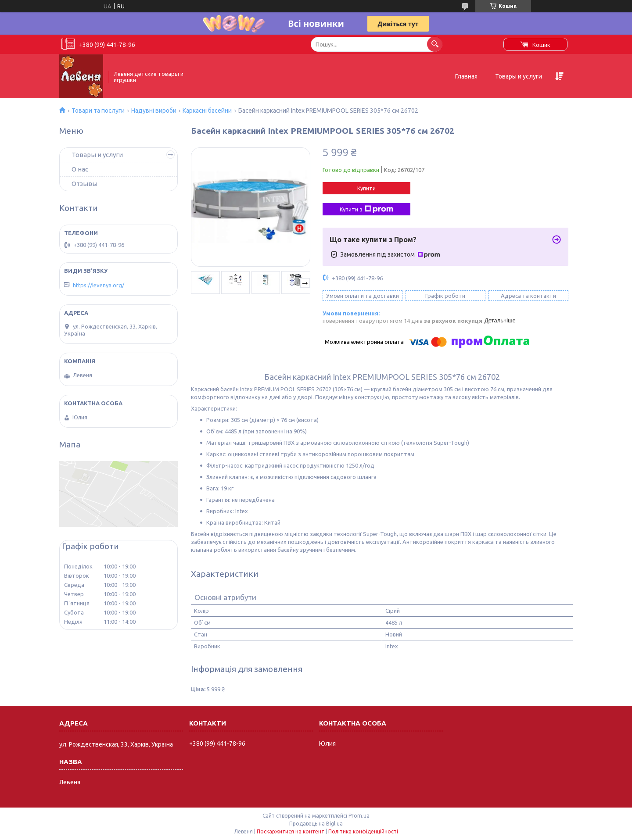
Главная (466, 76)
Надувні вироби (154, 111)
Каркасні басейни (207, 111)
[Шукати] (435, 44)
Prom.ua (359, 816)
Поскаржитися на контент (291, 831)
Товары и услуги (519, 76)
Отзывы (84, 184)
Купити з (366, 209)
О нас (80, 169)
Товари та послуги (98, 111)
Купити (366, 188)
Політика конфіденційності (363, 831)
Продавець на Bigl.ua (316, 824)
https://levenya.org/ (99, 285)
